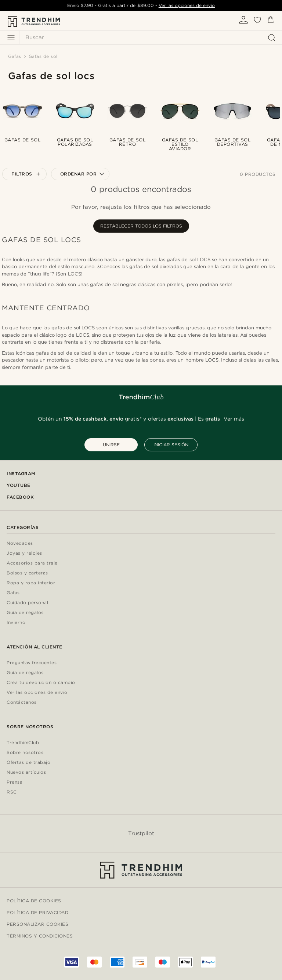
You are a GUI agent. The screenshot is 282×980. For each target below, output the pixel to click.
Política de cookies (34, 901)
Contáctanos (22, 702)
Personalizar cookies (37, 924)
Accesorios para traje (32, 563)
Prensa (15, 782)
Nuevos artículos (26, 772)
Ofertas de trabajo (28, 763)
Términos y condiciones (40, 936)
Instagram (21, 474)
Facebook (20, 497)
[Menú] (11, 38)
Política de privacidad (37, 912)
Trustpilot (141, 833)
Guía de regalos (25, 613)
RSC (12, 792)
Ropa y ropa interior (31, 583)
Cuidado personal (27, 603)
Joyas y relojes (24, 553)
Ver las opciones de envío (187, 5)
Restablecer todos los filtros (141, 226)
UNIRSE (111, 445)
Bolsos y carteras (27, 573)
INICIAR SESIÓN (171, 445)
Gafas (13, 593)
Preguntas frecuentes (32, 663)
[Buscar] (149, 38)
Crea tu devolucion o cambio (41, 683)
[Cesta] (271, 21)
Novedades (20, 543)
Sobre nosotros (25, 753)
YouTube (19, 485)
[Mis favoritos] (257, 22)
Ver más (234, 419)
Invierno (16, 623)
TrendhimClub (23, 743)
